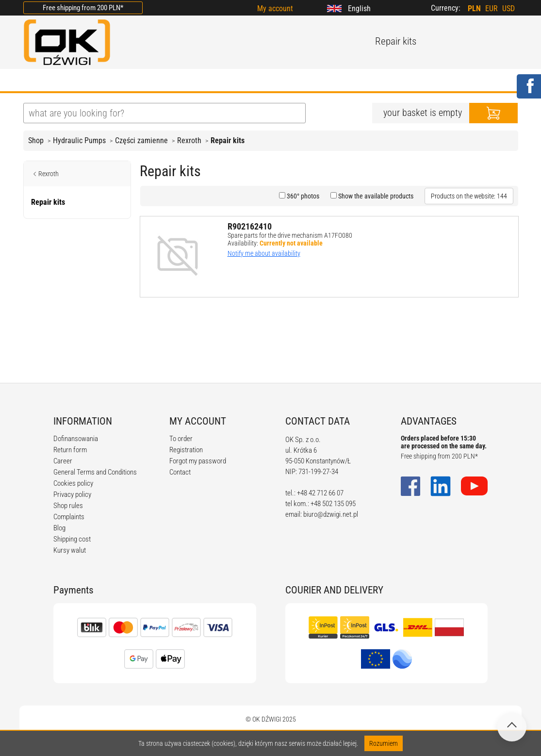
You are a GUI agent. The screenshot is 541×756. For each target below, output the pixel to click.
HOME (35, 81)
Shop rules (68, 506)
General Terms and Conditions (95, 472)
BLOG (168, 81)
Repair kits (228, 140)
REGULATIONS (225, 81)
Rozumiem (384, 743)
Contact (180, 472)
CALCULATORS (299, 81)
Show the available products (375, 196)
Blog (59, 528)
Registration (186, 450)
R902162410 (250, 226)
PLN (474, 8)
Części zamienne (141, 140)
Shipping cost (72, 539)
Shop (36, 140)
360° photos (302, 196)
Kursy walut (70, 550)
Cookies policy (73, 483)
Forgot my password (198, 461)
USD (508, 8)
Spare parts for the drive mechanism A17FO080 (290, 235)
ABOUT (80, 81)
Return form (70, 450)
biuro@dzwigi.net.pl (331, 514)
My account (275, 8)
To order (181, 439)
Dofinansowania (76, 439)
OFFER (125, 81)
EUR (492, 8)
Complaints (69, 517)
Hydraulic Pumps (79, 140)
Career (63, 461)
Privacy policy (72, 494)
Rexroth (189, 140)
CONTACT (365, 81)
